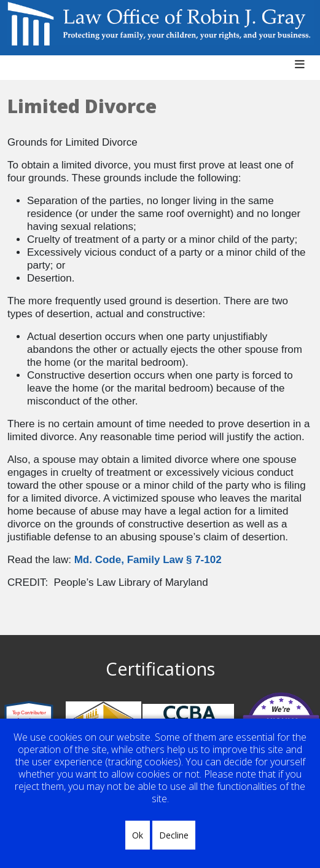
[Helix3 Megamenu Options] (304, 71)
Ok (138, 835)
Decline (174, 835)
